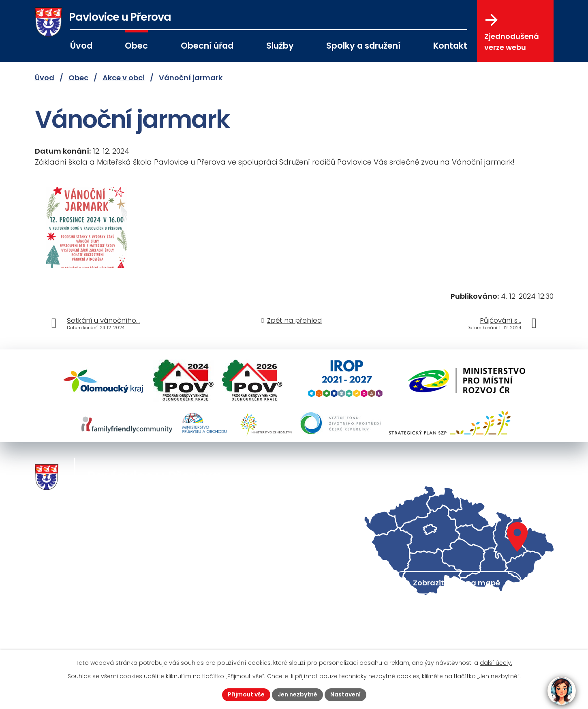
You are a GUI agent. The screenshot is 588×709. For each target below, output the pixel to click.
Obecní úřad (207, 46)
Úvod (81, 46)
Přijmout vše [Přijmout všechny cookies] (246, 694)
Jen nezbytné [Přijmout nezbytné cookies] (297, 694)
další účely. (496, 663)
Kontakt (450, 46)
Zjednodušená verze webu (512, 33)
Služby (280, 46)
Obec (136, 46)
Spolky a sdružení (363, 46)
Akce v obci (124, 78)
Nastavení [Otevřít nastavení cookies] (345, 694)
